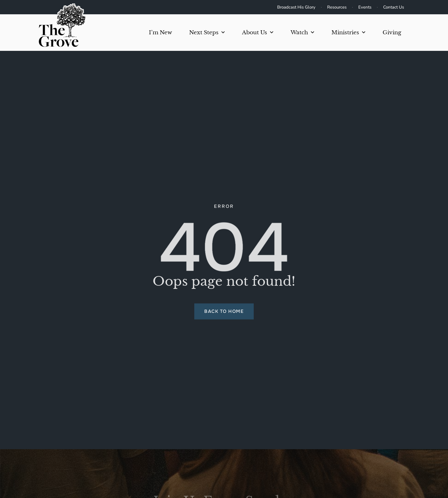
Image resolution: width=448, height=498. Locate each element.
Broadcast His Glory (296, 7)
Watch (302, 32)
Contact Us (394, 7)
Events (365, 7)
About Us (258, 32)
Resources (337, 7)
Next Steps (207, 32)
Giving (392, 32)
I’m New (160, 32)
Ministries (348, 32)
